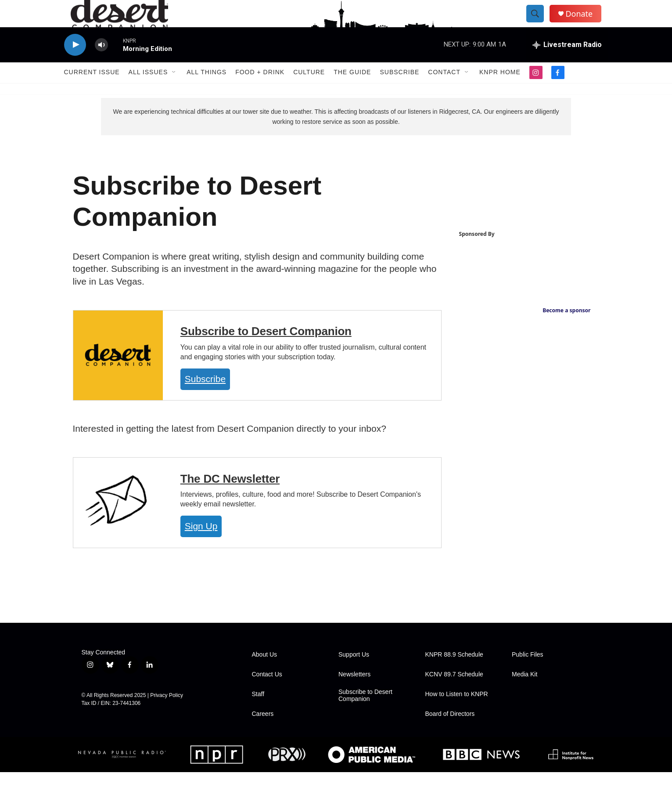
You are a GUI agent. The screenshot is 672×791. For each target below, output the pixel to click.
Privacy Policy (167, 714)
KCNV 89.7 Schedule (454, 693)
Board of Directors (450, 733)
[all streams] (567, 64)
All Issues (148, 91)
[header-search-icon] (542, 23)
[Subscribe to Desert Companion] (118, 375)
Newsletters (354, 693)
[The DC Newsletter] (118, 522)
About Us (265, 674)
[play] (75, 64)
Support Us (354, 674)
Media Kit (525, 693)
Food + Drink (260, 91)
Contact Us (267, 693)
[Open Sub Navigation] (174, 91)
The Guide (352, 91)
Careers (263, 733)
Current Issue (92, 91)
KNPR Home (500, 91)
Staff (258, 713)
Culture (309, 91)
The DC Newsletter (230, 498)
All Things (207, 91)
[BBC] (481, 773)
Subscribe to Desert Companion (266, 350)
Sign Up (201, 545)
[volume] (101, 64)
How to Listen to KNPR (457, 713)
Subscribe (399, 91)
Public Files (528, 674)
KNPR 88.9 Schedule (454, 674)
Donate (586, 23)
